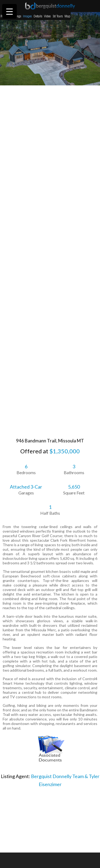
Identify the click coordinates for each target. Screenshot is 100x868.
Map (67, 16)
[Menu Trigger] (9, 11)
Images (27, 16)
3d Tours (58, 16)
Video (47, 16)
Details (38, 16)
